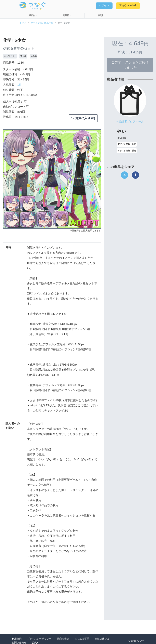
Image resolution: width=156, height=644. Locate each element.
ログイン (98, 6)
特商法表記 (63, 639)
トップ (23, 23)
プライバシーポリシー (39, 639)
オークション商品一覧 (42, 23)
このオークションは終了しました (130, 65)
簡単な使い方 (102, 639)
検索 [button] (66, 15)
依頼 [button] (101, 15)
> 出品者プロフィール (130, 122)
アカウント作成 (126, 6)
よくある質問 (82, 639)
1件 (19, 85)
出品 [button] (32, 15)
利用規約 (17, 639)
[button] (10, 179)
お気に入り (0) (83, 118)
